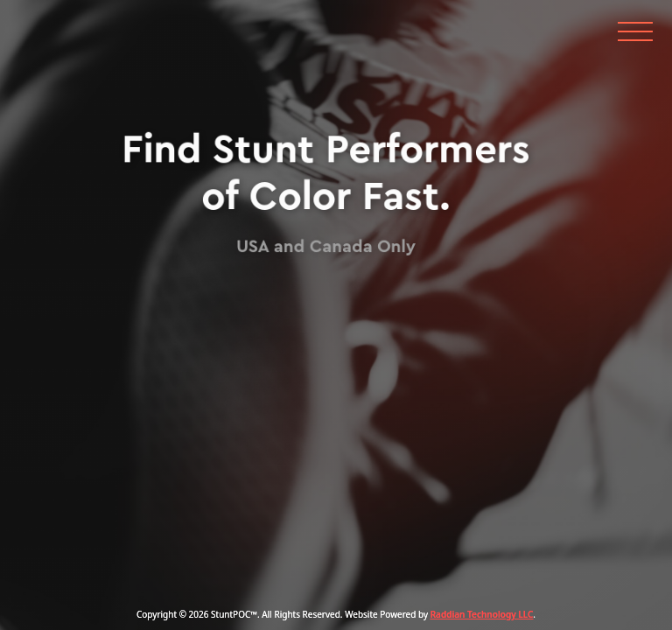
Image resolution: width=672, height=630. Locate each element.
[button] (635, 25)
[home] (74, 25)
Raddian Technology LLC (482, 614)
